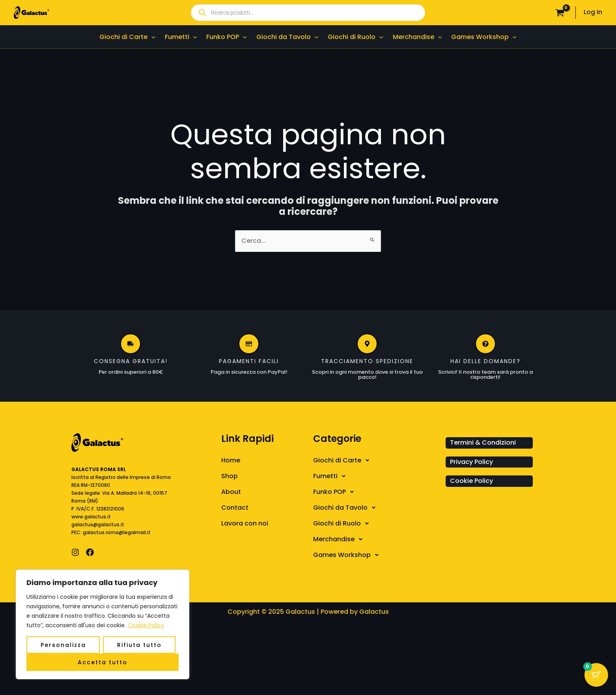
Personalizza (63, 645)
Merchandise (340, 539)
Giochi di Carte (343, 460)
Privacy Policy (471, 462)
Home (231, 460)
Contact (235, 508)
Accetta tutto (103, 662)
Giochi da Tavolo (346, 508)
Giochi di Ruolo (343, 524)
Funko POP (336, 492)
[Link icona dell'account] (593, 12)
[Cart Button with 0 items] (596, 675)
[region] (103, 624)
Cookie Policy (146, 625)
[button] (377, 460)
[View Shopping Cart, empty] (560, 13)
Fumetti (331, 476)
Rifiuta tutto (139, 645)
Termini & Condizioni (483, 443)
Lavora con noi (245, 523)
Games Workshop (348, 555)
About (231, 492)
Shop (230, 476)
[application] (151, 37)
